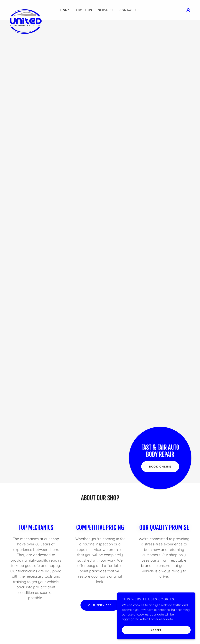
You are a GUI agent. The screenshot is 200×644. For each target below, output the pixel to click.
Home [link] (65, 10)
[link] (31, 8)
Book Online (160, 467)
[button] (188, 10)
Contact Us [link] (130, 10)
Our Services (100, 605)
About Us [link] (84, 10)
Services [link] (106, 10)
